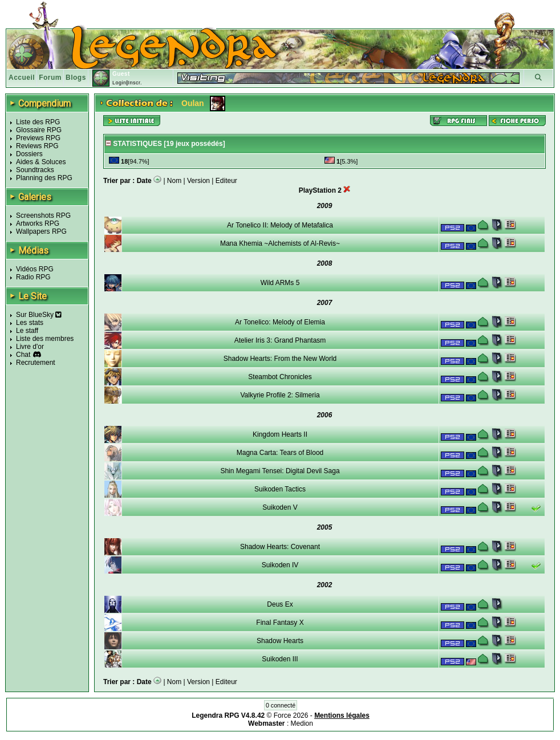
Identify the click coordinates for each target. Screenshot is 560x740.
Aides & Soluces (41, 162)
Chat (23, 355)
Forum (50, 78)
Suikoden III (280, 659)
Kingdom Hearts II (280, 434)
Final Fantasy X (280, 623)
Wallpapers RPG (41, 231)
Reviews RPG (37, 146)
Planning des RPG (44, 178)
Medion (302, 723)
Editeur (226, 181)
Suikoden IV (280, 565)
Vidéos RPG (35, 269)
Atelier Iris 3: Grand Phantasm (280, 340)
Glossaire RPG (39, 130)
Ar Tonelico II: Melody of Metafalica (280, 225)
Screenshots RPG (43, 216)
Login (119, 83)
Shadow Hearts (280, 641)
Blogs (76, 78)
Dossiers (29, 154)
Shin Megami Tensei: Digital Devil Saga (280, 471)
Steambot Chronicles (280, 377)
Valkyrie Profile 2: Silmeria (280, 395)
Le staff (27, 331)
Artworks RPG (38, 223)
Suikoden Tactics (280, 489)
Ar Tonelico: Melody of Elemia (280, 322)
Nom (174, 181)
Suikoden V (280, 507)
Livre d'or (30, 347)
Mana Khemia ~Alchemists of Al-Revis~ (280, 243)
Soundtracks (35, 170)
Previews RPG (38, 138)
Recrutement (36, 363)
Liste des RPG (38, 122)
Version (198, 181)
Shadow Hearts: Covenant (280, 547)
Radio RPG (33, 277)
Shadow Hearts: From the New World (280, 359)
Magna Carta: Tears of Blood (280, 453)
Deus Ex (280, 604)
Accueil (22, 78)
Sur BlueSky (39, 315)
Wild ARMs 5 (280, 283)
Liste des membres (45, 339)
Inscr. (135, 83)
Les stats (30, 323)
